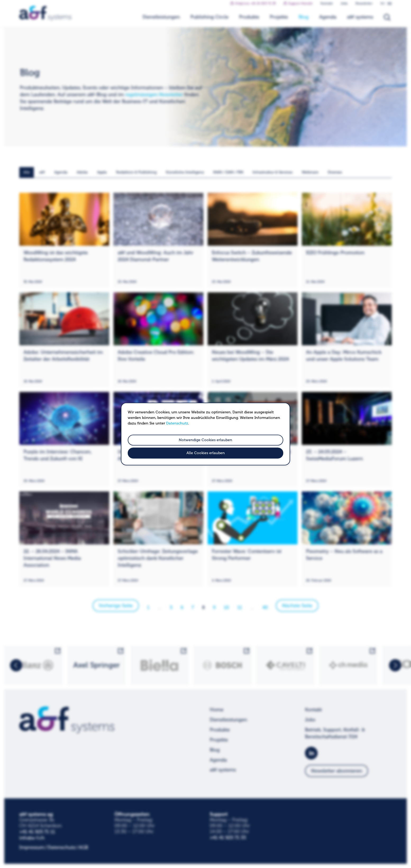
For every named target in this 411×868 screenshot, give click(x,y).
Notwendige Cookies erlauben (206, 440)
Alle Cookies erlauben (206, 453)
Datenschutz (177, 423)
